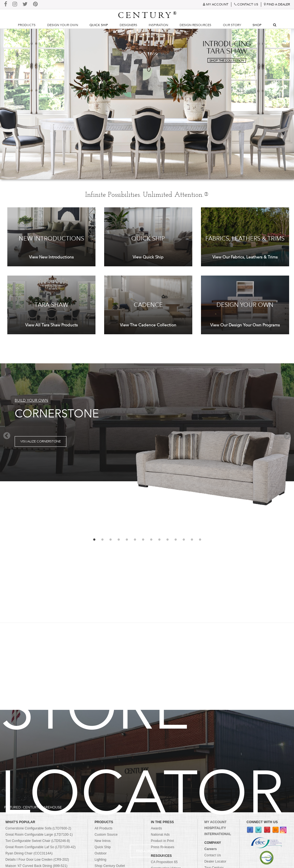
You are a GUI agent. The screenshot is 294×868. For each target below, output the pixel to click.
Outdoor (101, 853)
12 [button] (184, 540)
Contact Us (213, 855)
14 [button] (200, 540)
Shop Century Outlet (110, 866)
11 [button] (175, 540)
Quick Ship (99, 25)
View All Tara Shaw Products (52, 325)
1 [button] (94, 540)
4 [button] (119, 540)
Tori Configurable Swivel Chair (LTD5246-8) (38, 841)
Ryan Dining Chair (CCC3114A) (29, 853)
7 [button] (143, 540)
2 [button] (102, 540)
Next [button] (287, 436)
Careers (211, 849)
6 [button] (135, 540)
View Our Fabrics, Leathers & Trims (245, 257)
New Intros (103, 841)
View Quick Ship (148, 257)
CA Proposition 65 (164, 862)
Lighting (100, 860)
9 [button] (159, 540)
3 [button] (110, 540)
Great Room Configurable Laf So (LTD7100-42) (41, 847)
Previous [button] (7, 436)
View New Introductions (51, 257)
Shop (257, 25)
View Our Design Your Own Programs (245, 325)
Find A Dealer (147, 851)
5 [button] (127, 540)
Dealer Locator (215, 861)
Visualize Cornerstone (41, 441)
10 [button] (167, 540)
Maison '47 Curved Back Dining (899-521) (36, 866)
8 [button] (151, 540)
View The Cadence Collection (148, 325)
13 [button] (192, 540)
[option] (147, 422)
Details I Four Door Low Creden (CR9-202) (37, 860)
